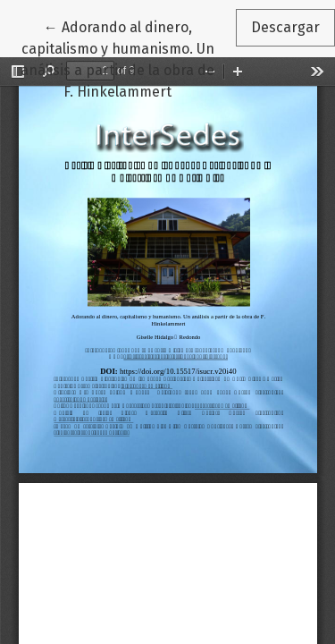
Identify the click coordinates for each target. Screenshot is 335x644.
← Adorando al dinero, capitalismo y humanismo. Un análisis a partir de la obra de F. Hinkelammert (128, 58)
